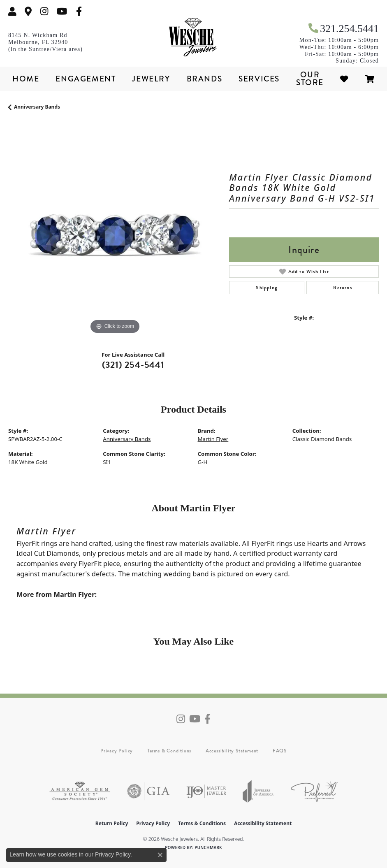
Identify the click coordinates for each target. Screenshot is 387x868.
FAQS (280, 751)
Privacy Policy (117, 751)
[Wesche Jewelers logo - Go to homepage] (194, 37)
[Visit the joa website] (258, 791)
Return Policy (112, 823)
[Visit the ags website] (80, 791)
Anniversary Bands (37, 107)
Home (26, 79)
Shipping (267, 288)
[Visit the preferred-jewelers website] (314, 791)
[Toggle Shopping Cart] (370, 79)
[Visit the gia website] (148, 791)
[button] (12, 11)
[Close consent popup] (160, 855)
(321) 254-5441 (133, 365)
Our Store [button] (310, 79)
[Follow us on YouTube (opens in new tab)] (62, 11)
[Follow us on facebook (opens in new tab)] (79, 11)
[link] (28, 11)
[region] (115, 230)
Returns (342, 288)
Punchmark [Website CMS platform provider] (208, 847)
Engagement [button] (86, 79)
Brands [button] (205, 79)
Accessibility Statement (232, 751)
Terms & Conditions (169, 751)
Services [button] (259, 79)
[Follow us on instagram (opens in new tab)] (44, 11)
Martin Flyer (213, 439)
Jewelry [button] (151, 79)
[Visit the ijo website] (206, 791)
